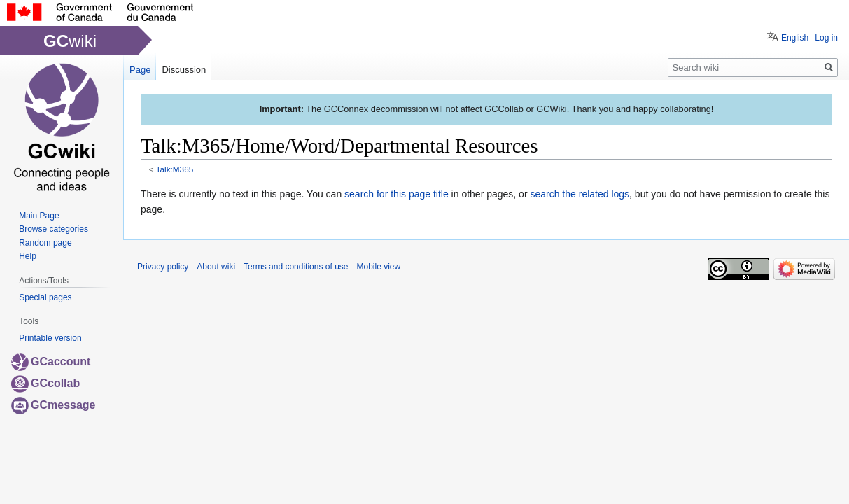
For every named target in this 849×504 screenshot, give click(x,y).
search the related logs (580, 194)
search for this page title (397, 194)
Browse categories (54, 229)
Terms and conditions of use (296, 267)
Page (140, 70)
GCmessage (54, 405)
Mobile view (378, 267)
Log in (826, 38)
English (795, 38)
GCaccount (51, 362)
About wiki (216, 267)
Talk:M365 (175, 169)
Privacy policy (163, 267)
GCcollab (45, 383)
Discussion (184, 70)
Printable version (50, 338)
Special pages (45, 297)
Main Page (39, 216)
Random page (45, 243)
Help (28, 256)
